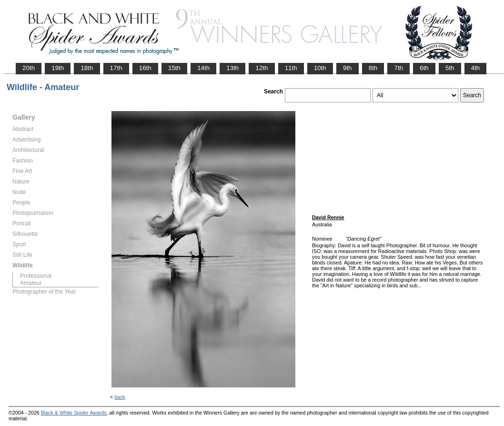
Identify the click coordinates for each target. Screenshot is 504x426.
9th (348, 68)
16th (145, 68)
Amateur (31, 283)
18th (87, 68)
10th (320, 68)
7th (398, 68)
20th (29, 68)
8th (373, 68)
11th (291, 68)
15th (174, 68)
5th (450, 68)
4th (476, 68)
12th (262, 68)
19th (58, 68)
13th (232, 68)
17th (116, 68)
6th (424, 68)
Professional (36, 276)
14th (203, 68)
